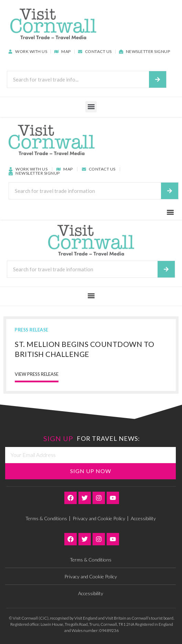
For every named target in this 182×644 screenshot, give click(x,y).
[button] (91, 107)
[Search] (158, 79)
